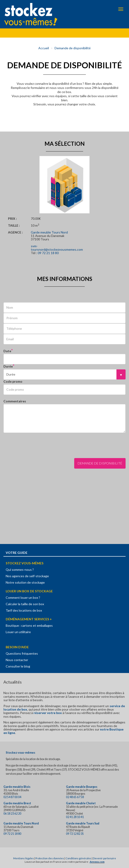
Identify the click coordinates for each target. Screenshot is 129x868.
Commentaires (15, 401)
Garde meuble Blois (17, 787)
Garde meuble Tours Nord (49, 232)
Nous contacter (17, 660)
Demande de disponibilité (73, 48)
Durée (8, 366)
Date (7, 351)
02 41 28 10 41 (75, 817)
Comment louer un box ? (23, 597)
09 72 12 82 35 (75, 834)
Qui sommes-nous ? (20, 570)
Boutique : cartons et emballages (29, 625)
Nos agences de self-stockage (27, 576)
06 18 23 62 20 (12, 814)
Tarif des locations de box (24, 610)
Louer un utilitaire (18, 632)
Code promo (13, 381)
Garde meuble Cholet (81, 803)
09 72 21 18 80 (48, 253)
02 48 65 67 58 (75, 797)
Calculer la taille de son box (25, 604)
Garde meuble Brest (17, 803)
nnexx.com (98, 862)
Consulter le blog (18, 666)
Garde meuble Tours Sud (83, 823)
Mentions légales (24, 858)
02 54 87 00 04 (12, 797)
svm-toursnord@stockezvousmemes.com (57, 248)
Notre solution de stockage (25, 582)
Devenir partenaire (104, 858)
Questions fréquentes (22, 653)
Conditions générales (78, 858)
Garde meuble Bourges (82, 787)
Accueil (44, 48)
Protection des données (50, 858)
